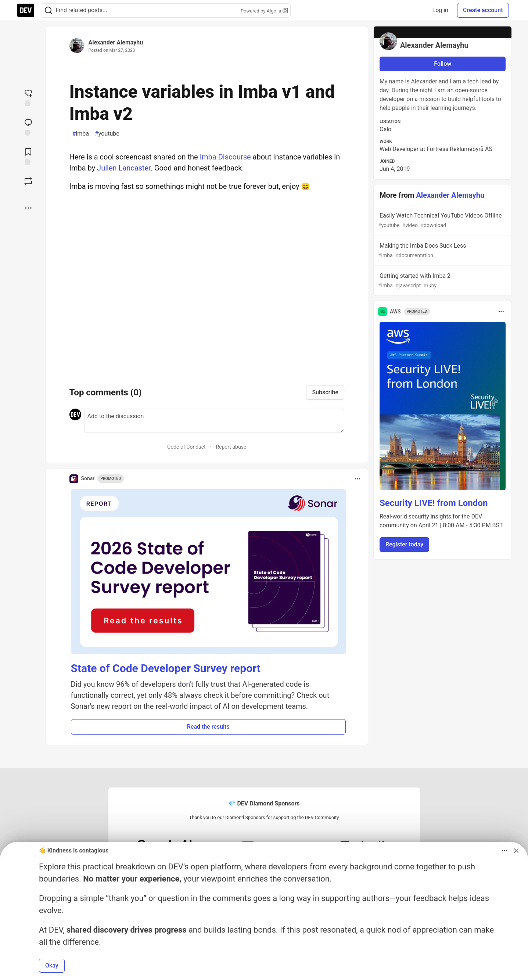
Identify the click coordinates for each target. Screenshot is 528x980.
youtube (107, 134)
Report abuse (231, 447)
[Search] (49, 10)
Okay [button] (52, 965)
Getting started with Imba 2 (442, 281)
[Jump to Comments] (28, 126)
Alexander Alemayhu (116, 42)
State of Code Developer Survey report (166, 668)
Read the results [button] (208, 727)
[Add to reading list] (28, 156)
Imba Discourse (225, 157)
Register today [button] (404, 544)
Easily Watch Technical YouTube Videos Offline (442, 221)
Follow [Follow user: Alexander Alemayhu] (443, 64)
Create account (483, 10)
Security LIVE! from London (434, 503)
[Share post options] (28, 208)
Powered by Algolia (264, 11)
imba (81, 134)
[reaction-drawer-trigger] (28, 97)
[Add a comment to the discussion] (214, 421)
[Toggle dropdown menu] (358, 479)
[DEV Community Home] (26, 10)
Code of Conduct (186, 447)
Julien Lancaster (124, 168)
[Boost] (28, 181)
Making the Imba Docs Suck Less (442, 251)
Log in (440, 10)
